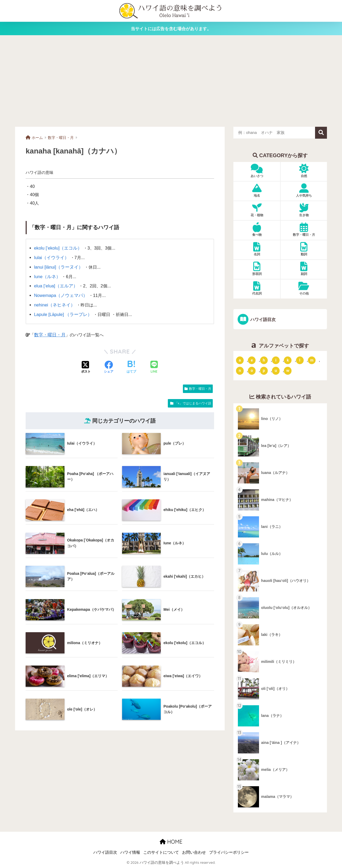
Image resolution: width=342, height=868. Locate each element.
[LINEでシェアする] (154, 365)
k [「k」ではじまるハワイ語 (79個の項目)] (288, 360)
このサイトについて (161, 852)
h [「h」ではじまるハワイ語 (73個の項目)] (264, 360)
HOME (171, 842)
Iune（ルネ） (47, 275)
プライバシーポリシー (229, 852)
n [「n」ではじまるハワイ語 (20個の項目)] (240, 370)
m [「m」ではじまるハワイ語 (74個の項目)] (312, 360)
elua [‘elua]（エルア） (55, 285)
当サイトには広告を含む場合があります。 (171, 29)
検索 (321, 133)
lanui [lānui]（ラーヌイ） (58, 266)
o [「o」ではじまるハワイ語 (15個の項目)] (252, 370)
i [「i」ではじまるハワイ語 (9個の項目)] (276, 360)
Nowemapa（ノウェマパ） (60, 294)
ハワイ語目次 (262, 319)
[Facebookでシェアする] (109, 365)
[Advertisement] (171, 81)
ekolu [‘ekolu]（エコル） (57, 248)
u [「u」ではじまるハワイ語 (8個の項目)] (276, 370)
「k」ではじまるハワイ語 (193, 401)
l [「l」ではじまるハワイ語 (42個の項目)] (300, 360)
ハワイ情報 (130, 852)
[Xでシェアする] (86, 365)
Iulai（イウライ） (51, 257)
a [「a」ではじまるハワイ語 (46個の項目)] (240, 360)
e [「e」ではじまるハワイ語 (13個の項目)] (252, 360)
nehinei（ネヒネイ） (54, 303)
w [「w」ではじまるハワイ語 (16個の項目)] (288, 370)
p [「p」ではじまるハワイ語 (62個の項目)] (264, 370)
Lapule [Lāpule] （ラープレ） (62, 312)
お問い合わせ (194, 852)
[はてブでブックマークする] (131, 365)
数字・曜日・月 (49, 332)
